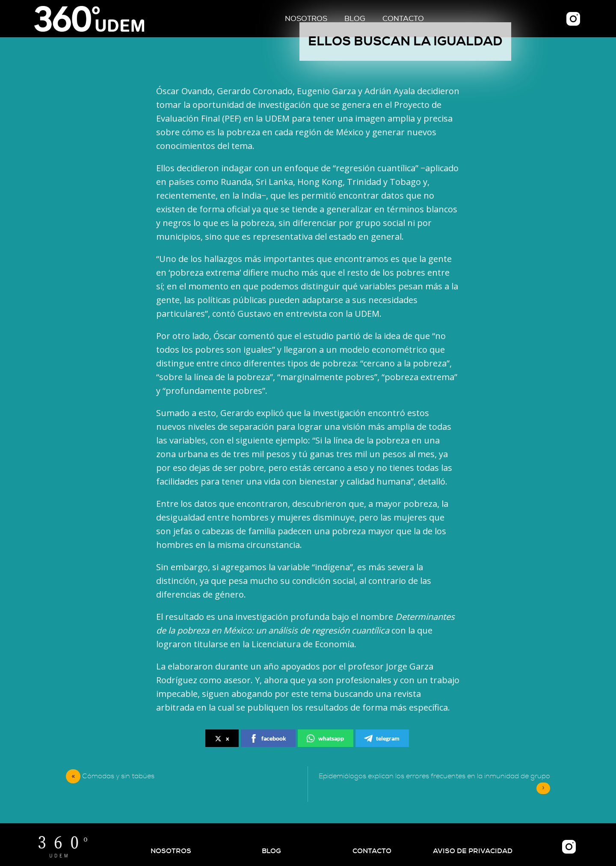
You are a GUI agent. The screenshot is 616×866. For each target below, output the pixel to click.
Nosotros (306, 19)
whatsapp (325, 738)
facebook (268, 738)
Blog (355, 19)
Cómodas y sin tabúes (118, 776)
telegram (382, 738)
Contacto (403, 19)
